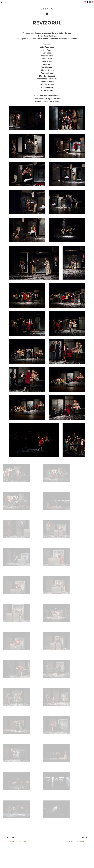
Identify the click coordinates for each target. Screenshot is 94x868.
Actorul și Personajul (16, 841)
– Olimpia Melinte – (78, 841)
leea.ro (47, 9)
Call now (5, 2)
